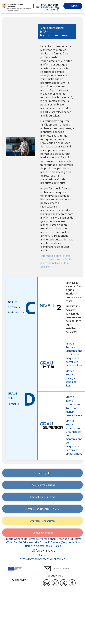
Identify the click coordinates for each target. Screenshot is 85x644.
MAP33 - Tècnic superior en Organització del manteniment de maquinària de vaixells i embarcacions (74, 437)
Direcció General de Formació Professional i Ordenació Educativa (42, 539)
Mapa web (19, 580)
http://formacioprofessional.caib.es (42, 559)
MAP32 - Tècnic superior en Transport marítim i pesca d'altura (74, 406)
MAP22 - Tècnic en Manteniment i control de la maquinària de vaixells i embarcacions (74, 354)
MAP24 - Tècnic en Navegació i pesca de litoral (72, 378)
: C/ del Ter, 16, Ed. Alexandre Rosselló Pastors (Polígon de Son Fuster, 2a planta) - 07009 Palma (42, 544)
